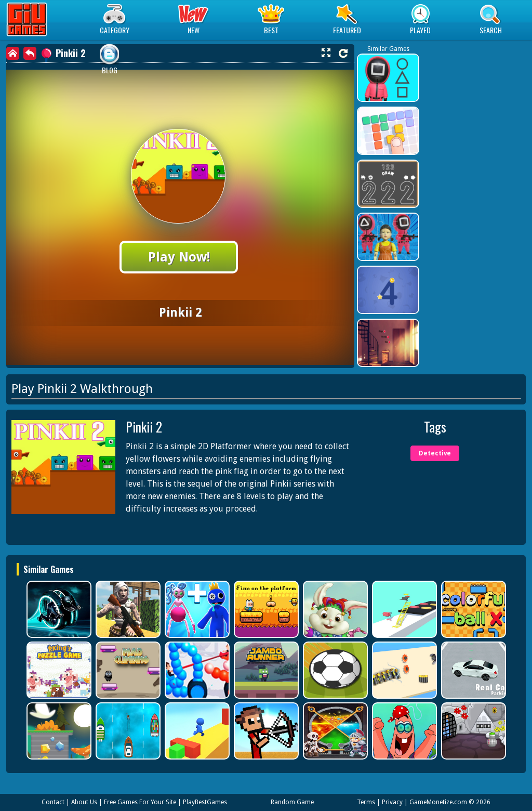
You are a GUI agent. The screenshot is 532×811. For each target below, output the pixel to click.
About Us (84, 802)
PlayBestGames (205, 802)
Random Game (292, 802)
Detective (435, 453)
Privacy (392, 802)
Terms (366, 802)
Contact (53, 802)
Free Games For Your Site (140, 802)
